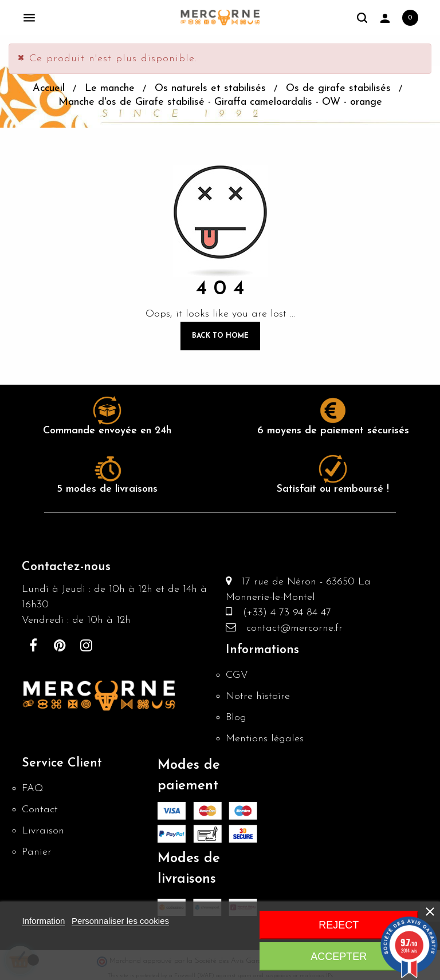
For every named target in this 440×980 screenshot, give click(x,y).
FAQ (33, 789)
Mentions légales (265, 739)
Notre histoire (258, 696)
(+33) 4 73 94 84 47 (282, 613)
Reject (339, 925)
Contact (40, 810)
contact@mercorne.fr (289, 628)
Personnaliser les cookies (120, 921)
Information (43, 921)
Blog (236, 718)
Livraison (43, 831)
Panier (37, 852)
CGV (237, 675)
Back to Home (220, 336)
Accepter (339, 957)
